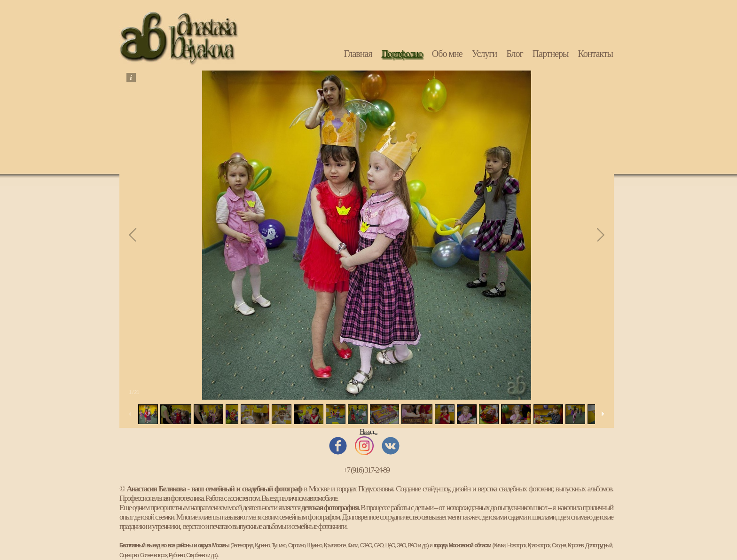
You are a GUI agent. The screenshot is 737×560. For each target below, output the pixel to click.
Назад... (368, 432)
